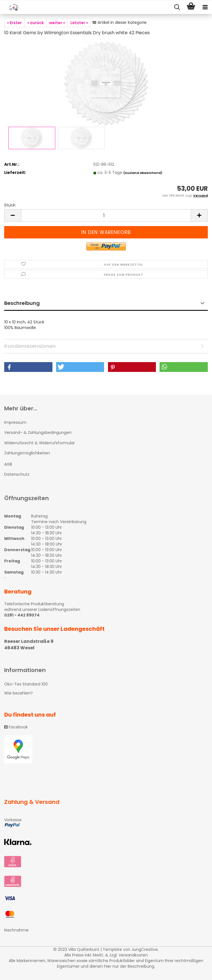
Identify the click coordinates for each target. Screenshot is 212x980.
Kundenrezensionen (30, 346)
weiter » (57, 23)
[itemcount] (106, 216)
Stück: (10, 205)
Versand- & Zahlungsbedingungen (38, 433)
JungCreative (145, 949)
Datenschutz (17, 474)
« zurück (35, 23)
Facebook (16, 727)
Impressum (15, 422)
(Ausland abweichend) (143, 173)
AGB (8, 464)
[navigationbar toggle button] (205, 7)
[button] (28, 367)
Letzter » (79, 23)
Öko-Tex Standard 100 (26, 684)
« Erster (14, 23)
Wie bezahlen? (19, 693)
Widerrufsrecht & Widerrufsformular (40, 443)
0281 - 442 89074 (22, 615)
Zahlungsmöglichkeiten (27, 453)
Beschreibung (22, 303)
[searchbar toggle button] (177, 7)
